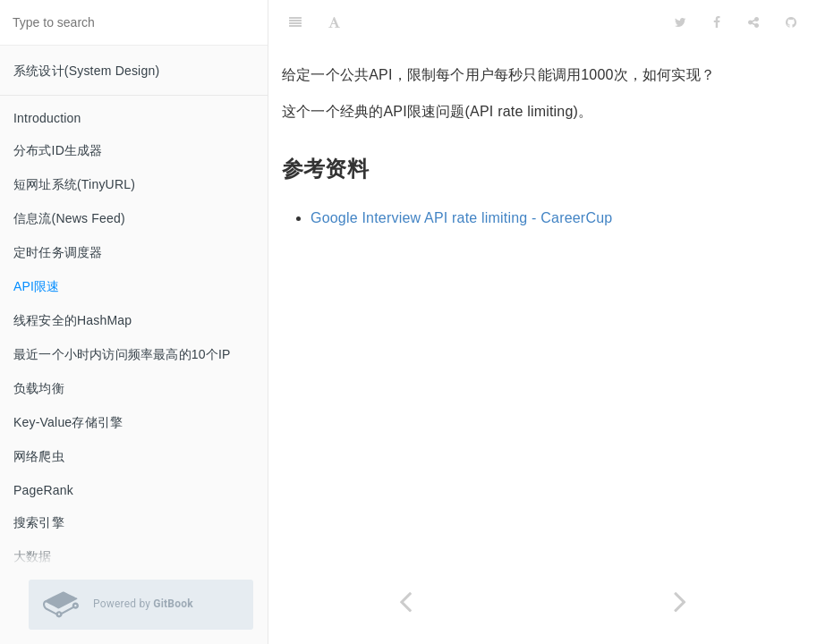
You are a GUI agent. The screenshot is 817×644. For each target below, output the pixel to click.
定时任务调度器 (58, 252)
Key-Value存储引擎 (68, 422)
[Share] (753, 22)
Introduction (47, 118)
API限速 (37, 286)
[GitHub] (791, 22)
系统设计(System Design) (86, 71)
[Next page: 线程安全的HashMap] (681, 602)
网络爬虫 (39, 456)
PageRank (43, 490)
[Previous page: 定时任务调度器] (406, 602)
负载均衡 (39, 388)
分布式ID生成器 (58, 150)
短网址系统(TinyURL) (74, 184)
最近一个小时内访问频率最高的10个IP (122, 354)
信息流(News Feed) (69, 218)
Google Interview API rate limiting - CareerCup (461, 218)
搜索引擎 (39, 522)
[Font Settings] (334, 22)
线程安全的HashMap (72, 320)
